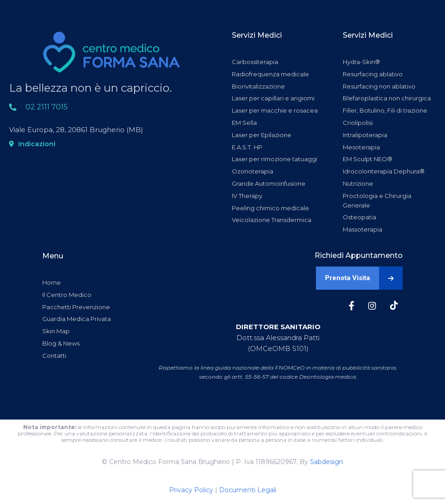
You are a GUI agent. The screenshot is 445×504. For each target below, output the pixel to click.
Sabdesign (327, 462)
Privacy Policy (191, 490)
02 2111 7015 (47, 107)
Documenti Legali (248, 490)
